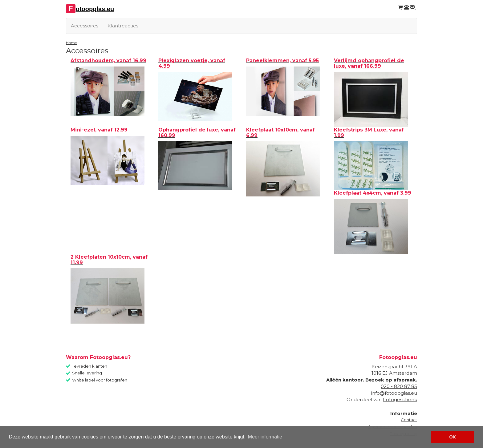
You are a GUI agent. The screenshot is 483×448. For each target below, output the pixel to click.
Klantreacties (123, 26)
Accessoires (85, 26)
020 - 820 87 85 (399, 386)
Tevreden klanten (90, 366)
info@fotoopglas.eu (394, 393)
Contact (409, 420)
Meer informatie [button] (265, 437)
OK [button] (453, 437)
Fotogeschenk (400, 400)
